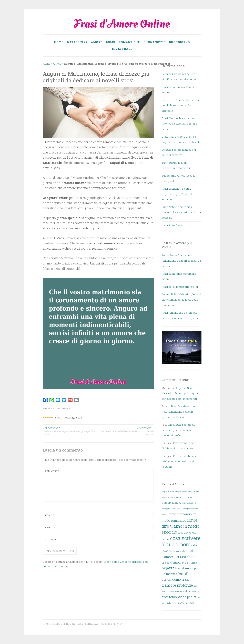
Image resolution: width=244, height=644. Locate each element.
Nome (50, 515)
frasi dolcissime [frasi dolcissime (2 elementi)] (189, 591)
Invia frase (122, 49)
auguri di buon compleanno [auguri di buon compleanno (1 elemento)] (173, 492)
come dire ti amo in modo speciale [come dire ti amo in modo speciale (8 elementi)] (180, 526)
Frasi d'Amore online (56, 624)
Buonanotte (154, 42)
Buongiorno (179, 42)
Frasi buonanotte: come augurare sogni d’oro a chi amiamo (178, 194)
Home (59, 42)
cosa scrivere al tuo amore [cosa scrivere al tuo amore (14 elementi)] (181, 541)
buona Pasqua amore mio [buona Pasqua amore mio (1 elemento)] (172, 497)
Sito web (51, 539)
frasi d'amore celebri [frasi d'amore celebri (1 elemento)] (177, 551)
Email (50, 527)
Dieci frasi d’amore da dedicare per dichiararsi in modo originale (126, 431)
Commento (52, 473)
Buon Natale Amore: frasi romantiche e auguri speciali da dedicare (181, 212)
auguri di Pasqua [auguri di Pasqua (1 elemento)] (192, 492)
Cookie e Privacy (112, 624)
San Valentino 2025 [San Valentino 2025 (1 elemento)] (186, 603)
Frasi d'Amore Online (122, 24)
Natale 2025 (77, 42)
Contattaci (92, 624)
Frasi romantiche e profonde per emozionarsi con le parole (180, 461)
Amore (96, 42)
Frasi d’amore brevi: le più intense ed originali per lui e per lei (70, 431)
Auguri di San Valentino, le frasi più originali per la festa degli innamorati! (181, 300)
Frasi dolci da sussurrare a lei (180, 287)
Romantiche (129, 42)
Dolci (110, 42)
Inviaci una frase (172, 225)
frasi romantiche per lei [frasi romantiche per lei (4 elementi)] (179, 597)
